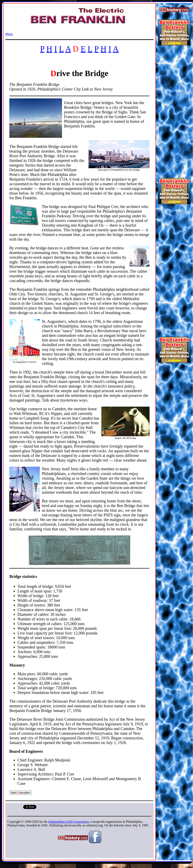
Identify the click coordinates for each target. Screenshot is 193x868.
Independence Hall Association (69, 822)
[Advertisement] (174, 110)
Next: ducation (21, 793)
